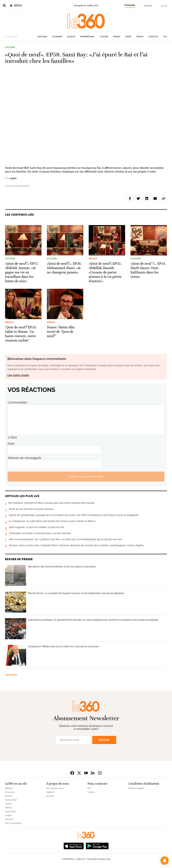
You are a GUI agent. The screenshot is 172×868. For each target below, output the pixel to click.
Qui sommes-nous (55, 788)
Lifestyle (153, 37)
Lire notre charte (18, 375)
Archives (50, 796)
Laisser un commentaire (86, 476)
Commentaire (17, 402)
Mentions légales (136, 788)
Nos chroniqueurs (13, 823)
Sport (128, 37)
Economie (57, 37)
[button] (165, 861)
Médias (117, 37)
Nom (11, 444)
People (140, 37)
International (87, 37)
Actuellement (11, 37)
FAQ (89, 788)
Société (71, 37)
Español (148, 6)
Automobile (10, 812)
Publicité (50, 792)
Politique (42, 37)
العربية (164, 6)
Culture (104, 37)
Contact (91, 792)
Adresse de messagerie (24, 458)
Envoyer (104, 740)
